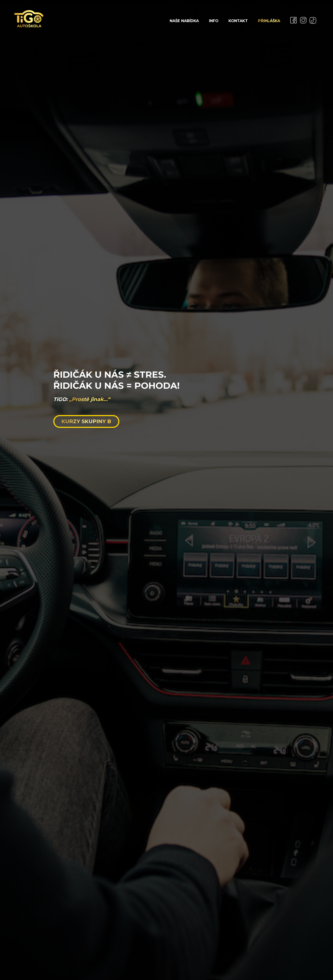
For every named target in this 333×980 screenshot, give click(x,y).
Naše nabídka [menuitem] (184, 21)
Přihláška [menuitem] (269, 21)
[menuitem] (292, 20)
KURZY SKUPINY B (86, 421)
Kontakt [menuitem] (238, 21)
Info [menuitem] (214, 21)
